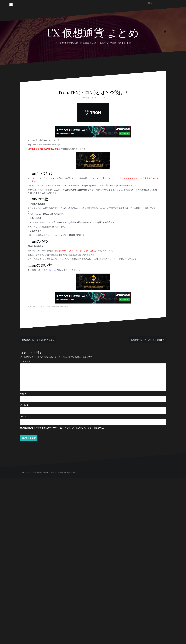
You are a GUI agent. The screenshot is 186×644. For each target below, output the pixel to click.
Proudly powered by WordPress (35, 473)
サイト (23, 416)
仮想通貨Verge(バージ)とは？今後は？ (147, 340)
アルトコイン (104, 98)
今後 (49, 307)
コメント (25, 361)
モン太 (94, 98)
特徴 (67, 307)
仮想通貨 (55, 307)
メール (24, 405)
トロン (43, 307)
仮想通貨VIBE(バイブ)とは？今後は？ (38, 340)
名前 (23, 393)
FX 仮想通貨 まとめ (93, 32)
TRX (38, 307)
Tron (33, 307)
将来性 (62, 307)
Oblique (60, 473)
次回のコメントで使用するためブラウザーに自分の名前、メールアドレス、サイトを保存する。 (64, 428)
